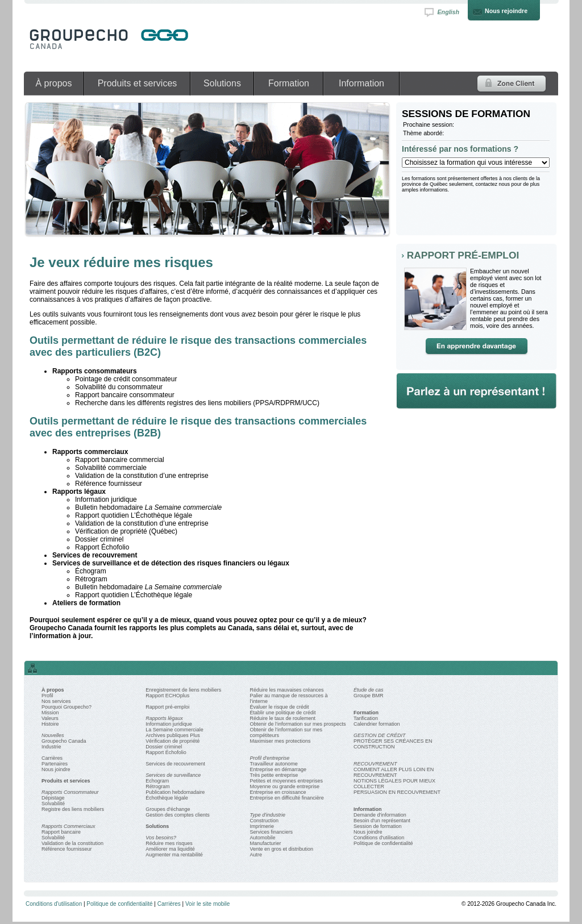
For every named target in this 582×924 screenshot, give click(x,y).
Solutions (222, 83)
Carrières (52, 758)
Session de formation (378, 826)
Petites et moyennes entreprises (286, 781)
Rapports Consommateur (70, 792)
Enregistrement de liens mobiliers (183, 690)
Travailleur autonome (273, 764)
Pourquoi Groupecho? (66, 707)
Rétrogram (158, 786)
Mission (50, 713)
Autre (256, 855)
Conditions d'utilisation (379, 838)
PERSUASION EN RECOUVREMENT (397, 792)
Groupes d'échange (168, 809)
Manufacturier (265, 843)
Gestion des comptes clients (178, 815)
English (448, 12)
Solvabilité (53, 804)
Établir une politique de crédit (282, 713)
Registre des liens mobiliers (73, 809)
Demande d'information (380, 815)
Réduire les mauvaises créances (286, 690)
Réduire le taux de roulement (282, 718)
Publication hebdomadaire (175, 792)
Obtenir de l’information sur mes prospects (298, 724)
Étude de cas (369, 690)
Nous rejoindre (506, 11)
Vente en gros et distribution (281, 849)
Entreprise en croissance (278, 792)
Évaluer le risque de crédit (279, 707)
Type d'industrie (267, 815)
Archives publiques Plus (173, 735)
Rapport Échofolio (166, 752)
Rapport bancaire (61, 832)
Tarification (366, 718)
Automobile (262, 838)
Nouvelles (53, 735)
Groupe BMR (369, 696)
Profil (47, 696)
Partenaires (55, 764)
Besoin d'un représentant (382, 821)
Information (361, 83)
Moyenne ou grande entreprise (284, 786)
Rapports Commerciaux (68, 826)
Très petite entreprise (274, 775)
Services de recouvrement (175, 764)
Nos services (56, 701)
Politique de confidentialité (383, 843)
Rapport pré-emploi (167, 707)
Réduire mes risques (169, 843)
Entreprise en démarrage (278, 769)
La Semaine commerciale (174, 730)
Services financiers (271, 832)
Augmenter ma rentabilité (174, 855)
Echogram (157, 781)
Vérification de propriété (172, 741)
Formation (289, 83)
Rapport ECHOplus (167, 696)
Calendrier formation (377, 724)
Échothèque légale (167, 798)
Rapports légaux (164, 718)
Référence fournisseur (67, 849)
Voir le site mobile (207, 904)
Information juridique (169, 724)
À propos (53, 83)
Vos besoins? (161, 838)
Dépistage (53, 798)
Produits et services (138, 83)
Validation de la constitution (72, 843)
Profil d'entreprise (269, 758)
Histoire (50, 724)
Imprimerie (262, 826)
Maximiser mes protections (280, 741)
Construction (264, 821)
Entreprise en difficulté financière (286, 798)
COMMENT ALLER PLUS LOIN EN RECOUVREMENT (394, 772)
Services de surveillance (173, 775)
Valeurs (50, 718)
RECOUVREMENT (375, 764)
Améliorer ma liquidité (170, 849)
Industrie (51, 747)
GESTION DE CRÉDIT (380, 735)
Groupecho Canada (64, 741)
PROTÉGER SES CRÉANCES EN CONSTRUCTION (393, 744)
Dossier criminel (164, 747)
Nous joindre (56, 769)
